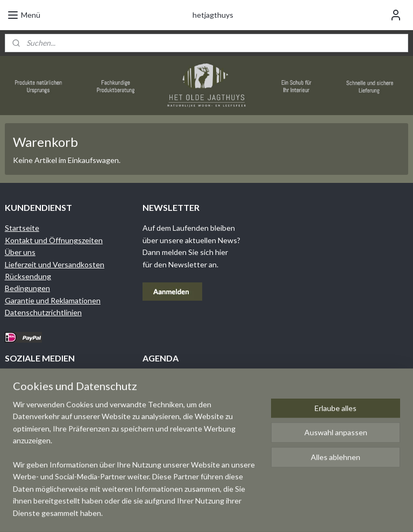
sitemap (237, 512)
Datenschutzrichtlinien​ (43, 312)
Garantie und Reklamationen (53, 300)
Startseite (22, 228)
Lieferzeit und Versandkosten (55, 264)
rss (257, 512)
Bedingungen (27, 288)
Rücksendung (28, 276)
